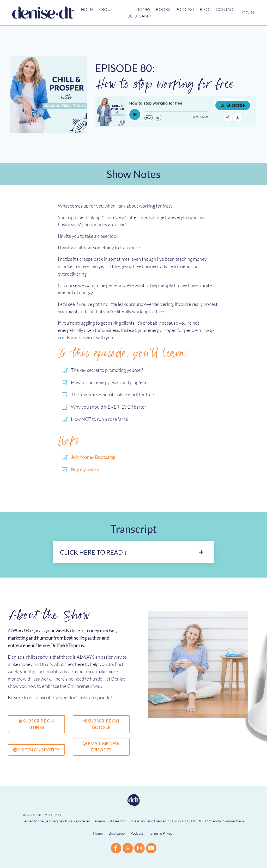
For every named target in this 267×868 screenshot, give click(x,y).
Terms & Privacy (162, 839)
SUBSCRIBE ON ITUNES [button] (36, 730)
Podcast (137, 839)
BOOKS (163, 9)
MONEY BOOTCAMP (139, 13)
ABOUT (106, 9)
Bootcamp (117, 839)
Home (98, 839)
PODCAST (185, 9)
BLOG (205, 9)
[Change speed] (149, 118)
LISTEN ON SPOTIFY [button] (36, 755)
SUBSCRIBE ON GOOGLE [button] (101, 730)
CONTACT (226, 9)
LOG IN (247, 13)
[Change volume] (157, 118)
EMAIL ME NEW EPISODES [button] (101, 752)
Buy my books (85, 472)
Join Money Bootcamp (93, 460)
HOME (87, 9)
